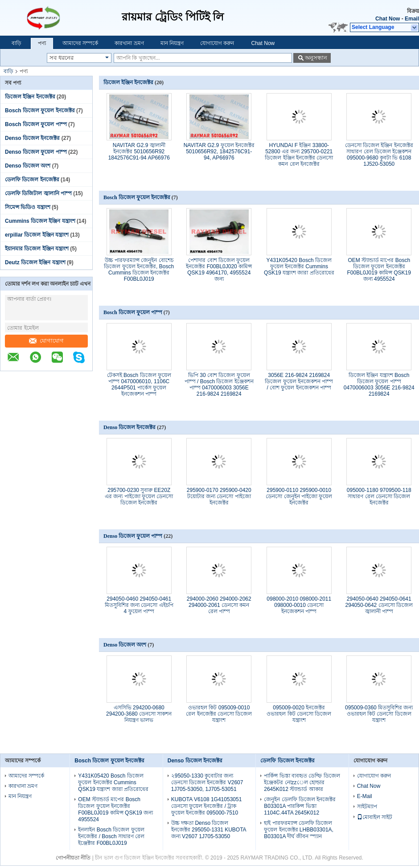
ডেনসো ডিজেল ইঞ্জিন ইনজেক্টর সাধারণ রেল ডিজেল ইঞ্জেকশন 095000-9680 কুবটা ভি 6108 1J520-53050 (379, 155)
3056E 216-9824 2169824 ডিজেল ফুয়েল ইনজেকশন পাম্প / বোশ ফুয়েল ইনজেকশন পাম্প (299, 381)
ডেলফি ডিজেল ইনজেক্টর (32, 180)
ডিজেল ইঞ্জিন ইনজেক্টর (30, 97)
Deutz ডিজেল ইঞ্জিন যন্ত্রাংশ (35, 262)
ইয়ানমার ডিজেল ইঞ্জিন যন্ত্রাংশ (37, 249)
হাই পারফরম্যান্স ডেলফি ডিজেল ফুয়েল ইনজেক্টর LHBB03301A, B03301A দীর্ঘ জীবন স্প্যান (299, 830)
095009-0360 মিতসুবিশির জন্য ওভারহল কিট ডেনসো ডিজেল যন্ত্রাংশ (379, 714)
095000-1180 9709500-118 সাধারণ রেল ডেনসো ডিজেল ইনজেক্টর (379, 496)
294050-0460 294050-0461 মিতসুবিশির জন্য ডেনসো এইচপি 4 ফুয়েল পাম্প (139, 605)
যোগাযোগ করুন (217, 43)
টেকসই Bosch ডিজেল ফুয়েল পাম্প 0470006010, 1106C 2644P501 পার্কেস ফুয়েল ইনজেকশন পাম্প (139, 385)
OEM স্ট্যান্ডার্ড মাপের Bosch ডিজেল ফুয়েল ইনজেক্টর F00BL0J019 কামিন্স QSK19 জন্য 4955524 (379, 270)
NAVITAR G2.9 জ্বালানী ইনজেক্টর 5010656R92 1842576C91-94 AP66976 (139, 151)
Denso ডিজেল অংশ (28, 166)
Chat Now (388, 19)
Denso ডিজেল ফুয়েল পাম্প (36, 152)
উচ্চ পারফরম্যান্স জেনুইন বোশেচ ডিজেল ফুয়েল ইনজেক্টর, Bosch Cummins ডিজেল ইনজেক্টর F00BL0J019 (139, 270)
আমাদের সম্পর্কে (80, 43)
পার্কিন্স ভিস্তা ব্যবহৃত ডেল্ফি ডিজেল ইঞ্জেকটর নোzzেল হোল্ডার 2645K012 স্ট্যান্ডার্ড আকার (302, 782)
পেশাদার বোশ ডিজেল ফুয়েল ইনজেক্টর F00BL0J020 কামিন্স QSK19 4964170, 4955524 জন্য (219, 270)
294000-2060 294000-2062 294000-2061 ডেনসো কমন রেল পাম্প (219, 605)
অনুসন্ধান (316, 58)
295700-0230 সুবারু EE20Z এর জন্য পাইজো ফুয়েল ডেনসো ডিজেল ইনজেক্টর (139, 496)
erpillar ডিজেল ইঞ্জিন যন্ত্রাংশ (37, 235)
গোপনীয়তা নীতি (73, 858)
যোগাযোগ (46, 341)
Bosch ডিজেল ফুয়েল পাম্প (36, 124)
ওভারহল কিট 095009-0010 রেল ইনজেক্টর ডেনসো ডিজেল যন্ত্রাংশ (219, 714)
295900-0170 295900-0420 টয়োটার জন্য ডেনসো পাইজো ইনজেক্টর (219, 496)
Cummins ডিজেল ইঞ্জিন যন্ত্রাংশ (40, 221)
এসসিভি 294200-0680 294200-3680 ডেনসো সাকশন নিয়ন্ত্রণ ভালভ (139, 714)
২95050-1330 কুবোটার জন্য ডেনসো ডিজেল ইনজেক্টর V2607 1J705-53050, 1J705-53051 (207, 782)
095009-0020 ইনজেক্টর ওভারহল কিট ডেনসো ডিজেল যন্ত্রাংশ (299, 714)
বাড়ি (16, 43)
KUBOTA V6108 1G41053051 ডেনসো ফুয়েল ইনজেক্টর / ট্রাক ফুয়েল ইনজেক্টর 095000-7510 (207, 806)
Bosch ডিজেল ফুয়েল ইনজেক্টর (40, 111)
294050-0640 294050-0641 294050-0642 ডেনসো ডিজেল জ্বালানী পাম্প (379, 605)
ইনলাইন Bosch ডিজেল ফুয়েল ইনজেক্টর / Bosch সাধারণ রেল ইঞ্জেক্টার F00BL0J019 (111, 836)
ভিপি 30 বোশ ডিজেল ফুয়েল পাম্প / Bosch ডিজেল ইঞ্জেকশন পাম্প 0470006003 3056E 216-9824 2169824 (219, 385)
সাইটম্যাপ (367, 807)
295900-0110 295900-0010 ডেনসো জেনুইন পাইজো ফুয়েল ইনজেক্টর (299, 496)
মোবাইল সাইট (375, 817)
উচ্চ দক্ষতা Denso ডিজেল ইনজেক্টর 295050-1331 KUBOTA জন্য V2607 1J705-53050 (209, 830)
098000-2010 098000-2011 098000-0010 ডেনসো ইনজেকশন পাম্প (299, 605)
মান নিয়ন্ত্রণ (172, 43)
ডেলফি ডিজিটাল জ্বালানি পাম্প (38, 193)
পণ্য (42, 43)
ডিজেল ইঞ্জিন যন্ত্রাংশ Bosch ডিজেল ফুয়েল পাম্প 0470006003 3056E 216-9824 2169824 (379, 385)
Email (412, 19)
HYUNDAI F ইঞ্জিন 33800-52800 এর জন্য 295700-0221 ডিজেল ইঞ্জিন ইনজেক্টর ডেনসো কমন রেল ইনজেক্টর (299, 155)
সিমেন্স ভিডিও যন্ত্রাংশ (28, 207)
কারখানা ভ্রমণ (129, 43)
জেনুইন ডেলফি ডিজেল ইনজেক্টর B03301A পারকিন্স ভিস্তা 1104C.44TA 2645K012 (300, 806)
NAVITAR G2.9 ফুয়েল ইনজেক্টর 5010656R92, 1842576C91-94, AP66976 (219, 151)
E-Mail (365, 796)
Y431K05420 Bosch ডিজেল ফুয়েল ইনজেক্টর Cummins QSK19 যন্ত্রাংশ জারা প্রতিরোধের (299, 266)
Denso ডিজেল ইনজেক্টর (32, 138)
